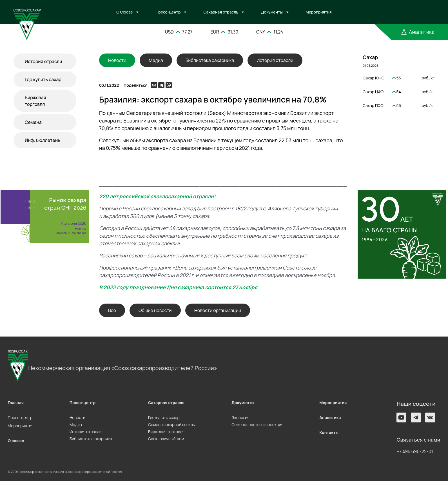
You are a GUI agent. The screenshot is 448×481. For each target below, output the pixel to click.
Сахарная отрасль (221, 12)
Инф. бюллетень (43, 140)
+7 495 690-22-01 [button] (415, 451)
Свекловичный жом (166, 439)
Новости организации (218, 310)
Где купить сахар (43, 79)
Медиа (156, 60)
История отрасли (43, 61)
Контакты (329, 432)
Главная (16, 403)
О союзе (16, 441)
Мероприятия (319, 12)
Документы (272, 12)
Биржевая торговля (35, 101)
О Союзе (124, 12)
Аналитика (330, 417)
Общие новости (155, 310)
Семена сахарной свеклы (172, 425)
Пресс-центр (168, 12)
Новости (77, 417)
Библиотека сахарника (210, 60)
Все (112, 310)
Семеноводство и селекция (257, 425)
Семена (33, 122)
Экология (240, 417)
